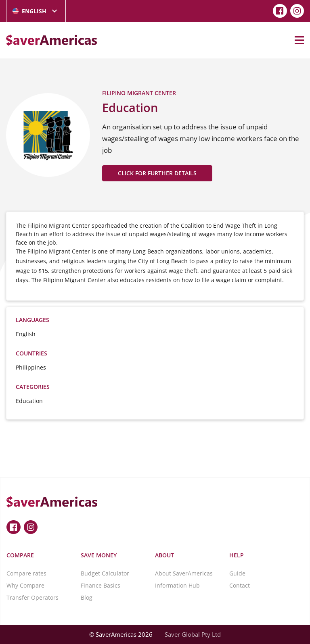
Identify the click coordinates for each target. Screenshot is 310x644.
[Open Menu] (299, 40)
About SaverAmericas (184, 573)
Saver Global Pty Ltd (193, 634)
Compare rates (26, 573)
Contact (240, 585)
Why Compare (25, 585)
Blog (87, 597)
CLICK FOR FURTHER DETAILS (157, 173)
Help (237, 555)
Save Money (99, 555)
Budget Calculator (105, 573)
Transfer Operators (32, 597)
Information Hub (177, 585)
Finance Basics (101, 585)
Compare (20, 555)
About (164, 555)
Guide (237, 573)
